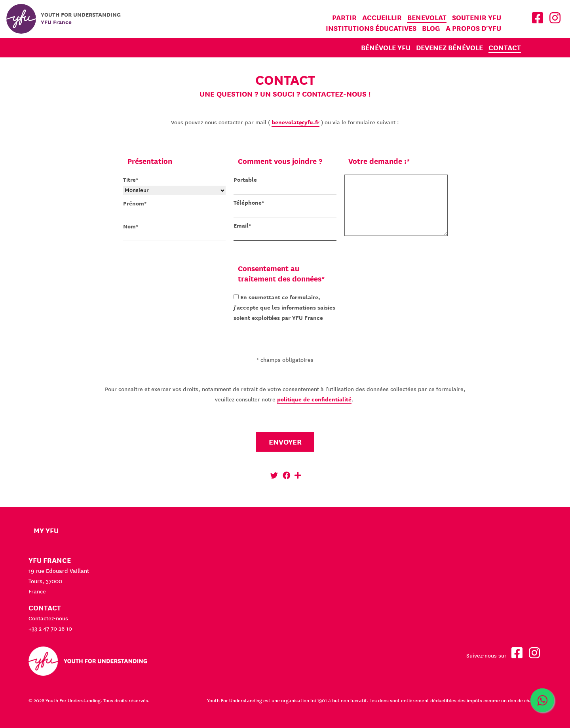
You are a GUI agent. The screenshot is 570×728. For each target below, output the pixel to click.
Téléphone (248, 203)
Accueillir (382, 18)
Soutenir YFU (477, 18)
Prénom (134, 203)
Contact (505, 48)
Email (241, 226)
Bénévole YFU (386, 48)
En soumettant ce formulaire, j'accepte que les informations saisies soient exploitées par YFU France (284, 308)
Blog (431, 28)
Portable (245, 180)
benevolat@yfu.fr (295, 122)
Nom (129, 226)
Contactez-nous (48, 618)
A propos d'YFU (473, 28)
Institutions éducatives (371, 28)
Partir (344, 18)
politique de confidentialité (314, 399)
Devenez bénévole (449, 48)
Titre (129, 180)
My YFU (46, 531)
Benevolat (427, 18)
